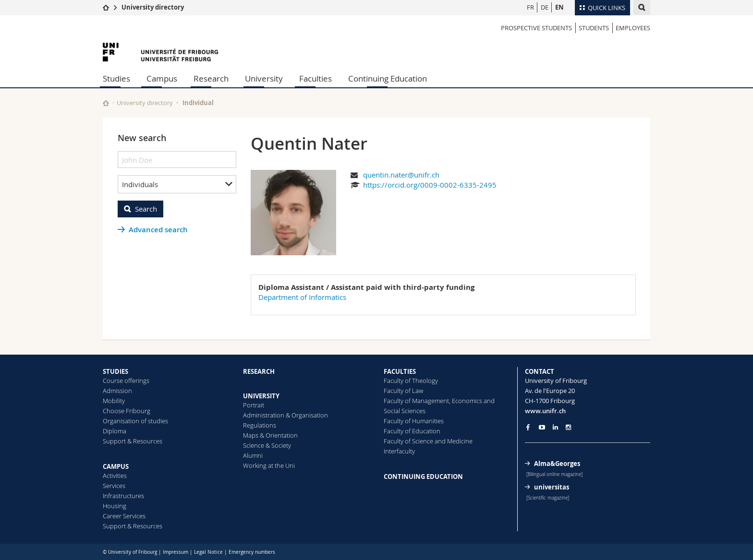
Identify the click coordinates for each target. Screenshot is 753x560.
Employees (633, 28)
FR (530, 7)
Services (114, 486)
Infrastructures (123, 496)
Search (146, 209)
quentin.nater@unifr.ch (401, 175)
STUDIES (115, 371)
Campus (162, 78)
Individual (198, 103)
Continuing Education (388, 78)
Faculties (316, 78)
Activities (115, 476)
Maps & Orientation (270, 435)
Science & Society (267, 445)
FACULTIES (400, 371)
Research (211, 78)
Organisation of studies (135, 421)
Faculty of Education (412, 431)
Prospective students (536, 28)
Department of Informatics (302, 297)
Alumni (253, 455)
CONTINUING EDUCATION (423, 477)
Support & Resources (133, 441)
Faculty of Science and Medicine (428, 441)
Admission (117, 391)
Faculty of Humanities (414, 421)
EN (559, 7)
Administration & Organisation (285, 415)
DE (545, 7)
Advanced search (158, 230)
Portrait (254, 405)
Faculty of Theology (411, 381)
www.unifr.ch (545, 411)
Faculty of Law (403, 391)
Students (594, 28)
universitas (552, 487)
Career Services (124, 516)
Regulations (260, 425)
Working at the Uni (269, 465)
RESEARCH (259, 371)
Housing (115, 506)
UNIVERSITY (261, 396)
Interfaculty (399, 451)
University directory (153, 7)
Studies (116, 78)
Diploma (115, 431)
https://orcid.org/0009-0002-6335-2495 (430, 185)
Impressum (176, 552)
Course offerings (126, 381)
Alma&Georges (557, 464)
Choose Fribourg (127, 411)
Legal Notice (208, 552)
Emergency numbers (252, 552)
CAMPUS (116, 466)
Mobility (114, 401)
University (264, 78)
